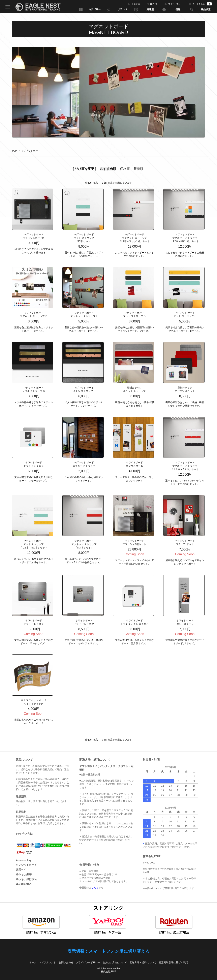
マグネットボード (31, 151)
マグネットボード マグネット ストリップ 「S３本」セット (84, 544)
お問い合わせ (66, 962)
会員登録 (136, 4)
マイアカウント (175, 4)
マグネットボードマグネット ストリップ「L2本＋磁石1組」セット (185, 238)
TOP (14, 151)
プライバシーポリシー (88, 962)
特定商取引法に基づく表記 (173, 962)
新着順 (138, 169)
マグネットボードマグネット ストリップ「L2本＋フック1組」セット (134, 238)
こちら (95, 888)
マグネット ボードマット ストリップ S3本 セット (84, 238)
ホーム (33, 962)
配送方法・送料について (143, 962)
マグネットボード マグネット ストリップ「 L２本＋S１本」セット (185, 466)
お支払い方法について (115, 962)
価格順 (125, 169)
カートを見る (202, 4)
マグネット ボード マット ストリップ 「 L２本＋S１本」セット (33, 544)
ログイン (154, 4)
